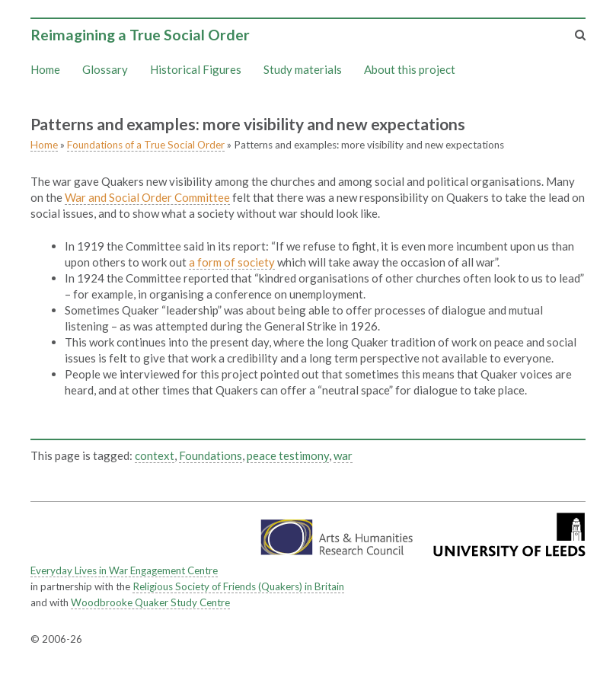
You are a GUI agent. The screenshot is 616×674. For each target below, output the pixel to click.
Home (45, 69)
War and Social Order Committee (147, 197)
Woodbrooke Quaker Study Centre (150, 602)
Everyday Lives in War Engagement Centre (124, 570)
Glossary (105, 69)
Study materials (303, 69)
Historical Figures (196, 69)
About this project (410, 69)
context (155, 455)
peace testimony (288, 455)
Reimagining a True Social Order (140, 35)
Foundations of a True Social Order (146, 145)
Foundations (211, 455)
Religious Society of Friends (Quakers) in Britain (238, 586)
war (343, 455)
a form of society (232, 262)
